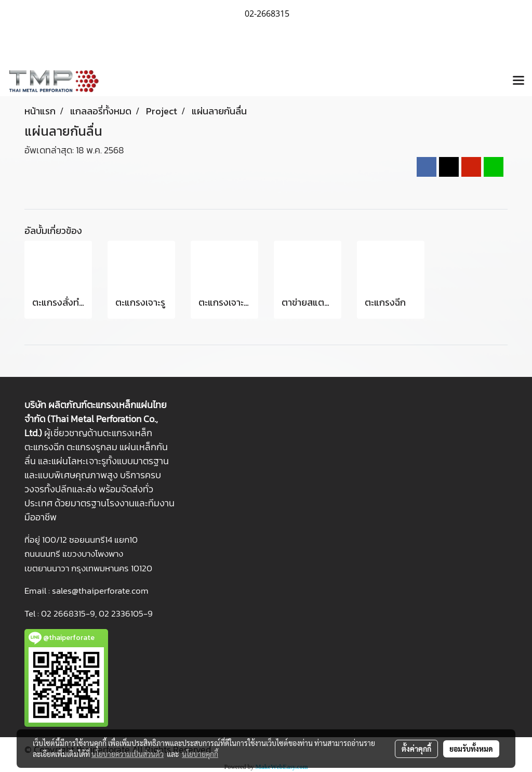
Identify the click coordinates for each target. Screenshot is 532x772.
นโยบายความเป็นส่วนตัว (128, 754)
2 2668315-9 (71, 613)
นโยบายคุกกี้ (200, 754)
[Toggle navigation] (518, 81)
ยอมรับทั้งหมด (471, 749)
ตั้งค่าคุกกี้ (416, 749)
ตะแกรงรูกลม (92, 447)
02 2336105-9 (126, 613)
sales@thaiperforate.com (100, 591)
